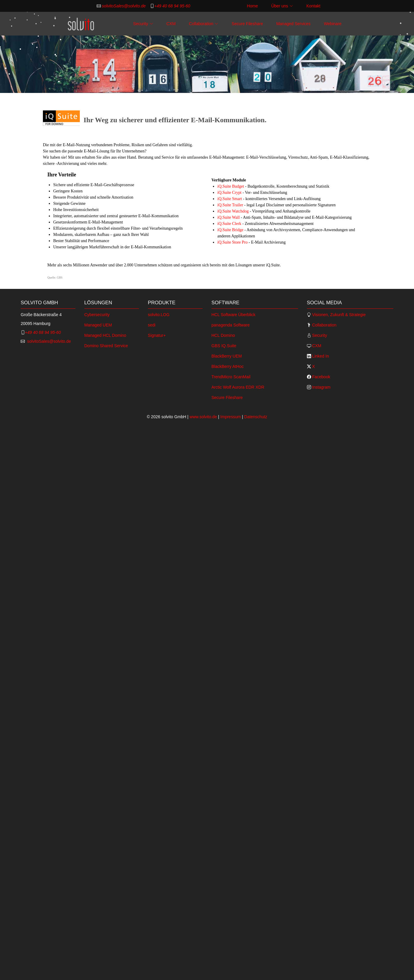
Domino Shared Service (106, 346)
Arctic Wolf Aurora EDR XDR (238, 387)
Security (319, 335)
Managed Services (293, 24)
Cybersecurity (97, 315)
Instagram (321, 387)
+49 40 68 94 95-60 (172, 6)
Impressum (231, 417)
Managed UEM (98, 325)
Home (252, 6)
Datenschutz (256, 417)
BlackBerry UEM (227, 356)
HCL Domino (223, 335)
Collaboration (324, 325)
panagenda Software (231, 325)
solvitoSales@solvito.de (123, 6)
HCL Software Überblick (233, 315)
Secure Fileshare (247, 24)
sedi (152, 325)
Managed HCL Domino (105, 335)
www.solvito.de (203, 417)
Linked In (320, 356)
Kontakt (313, 6)
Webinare (333, 24)
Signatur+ (157, 335)
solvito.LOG (159, 315)
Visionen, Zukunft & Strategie (338, 315)
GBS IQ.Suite (224, 346)
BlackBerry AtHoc (228, 366)
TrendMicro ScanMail (231, 377)
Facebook (321, 377)
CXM (171, 24)
